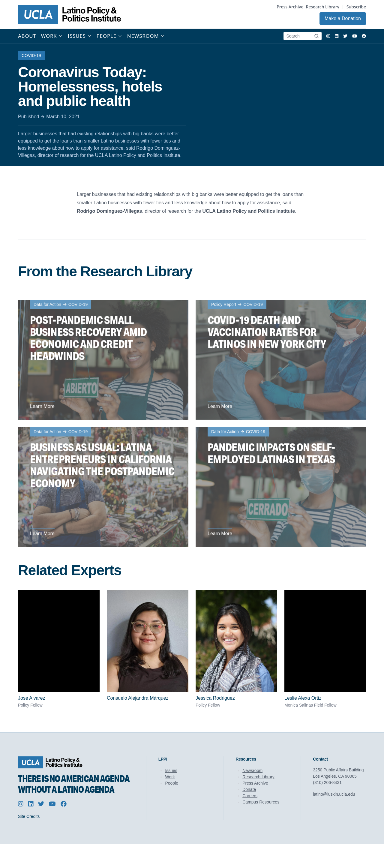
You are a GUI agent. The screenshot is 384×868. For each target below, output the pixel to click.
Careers (250, 796)
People (172, 783)
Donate (249, 789)
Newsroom (252, 770)
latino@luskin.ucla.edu (334, 794)
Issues (171, 770)
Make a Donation (343, 18)
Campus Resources (261, 802)
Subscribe (356, 7)
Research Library (322, 7)
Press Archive (290, 7)
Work (170, 777)
